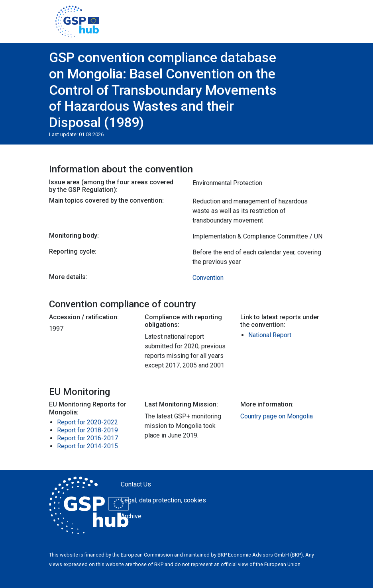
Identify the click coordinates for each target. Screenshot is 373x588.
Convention (208, 278)
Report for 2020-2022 (87, 422)
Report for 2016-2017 (87, 438)
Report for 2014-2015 (87, 446)
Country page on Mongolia (277, 416)
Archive (131, 516)
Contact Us (136, 484)
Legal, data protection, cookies (163, 500)
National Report (270, 335)
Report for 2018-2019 (87, 430)
